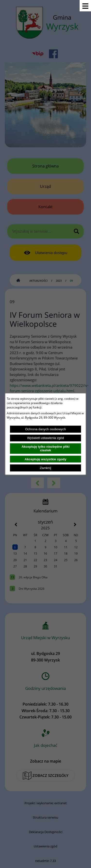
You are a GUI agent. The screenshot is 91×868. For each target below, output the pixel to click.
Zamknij (45, 468)
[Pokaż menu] (85, 6)
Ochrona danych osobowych (45, 429)
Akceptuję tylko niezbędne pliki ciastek (46, 448)
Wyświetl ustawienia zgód (46, 438)
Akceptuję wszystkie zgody (46, 459)
